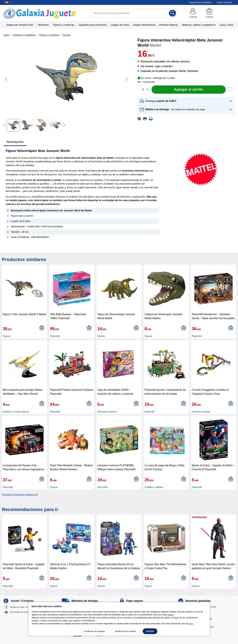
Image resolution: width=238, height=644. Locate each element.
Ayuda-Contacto (224, 2)
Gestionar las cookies (126, 631)
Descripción (15, 142)
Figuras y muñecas (64, 25)
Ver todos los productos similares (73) (20, 494)
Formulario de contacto (21, 612)
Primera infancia (168, 25)
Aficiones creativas (107, 412)
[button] (186, 101)
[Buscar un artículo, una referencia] (134, 13)
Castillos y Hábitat (154, 487)
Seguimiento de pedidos (200, 2)
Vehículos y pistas (201, 412)
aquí (191, 624)
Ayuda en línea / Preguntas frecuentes (28, 607)
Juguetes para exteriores (93, 25)
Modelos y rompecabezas (16, 412)
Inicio (7, 35)
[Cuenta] (193, 13)
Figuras (66, 35)
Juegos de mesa (120, 25)
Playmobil (55, 336)
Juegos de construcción (19, 25)
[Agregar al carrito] (189, 90)
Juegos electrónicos (144, 25)
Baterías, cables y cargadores (199, 25)
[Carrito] (210, 13)
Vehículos (43, 25)
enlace (170, 615)
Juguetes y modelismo (24, 35)
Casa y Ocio (226, 25)
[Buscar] (172, 13)
